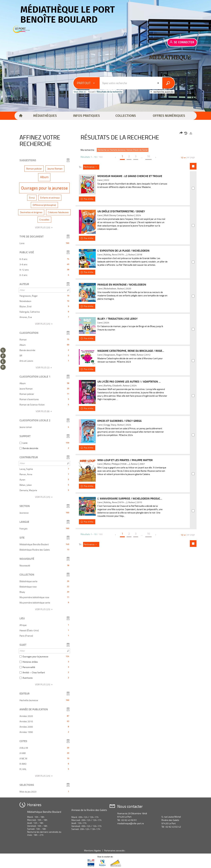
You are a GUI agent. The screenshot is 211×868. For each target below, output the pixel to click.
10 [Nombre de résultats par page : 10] (182, 157)
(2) (44, 367)
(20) (44, 227)
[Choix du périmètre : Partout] (87, 83)
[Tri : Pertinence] (91, 167)
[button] (45, 116)
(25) (44, 324)
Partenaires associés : (115, 850)
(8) (44, 411)
